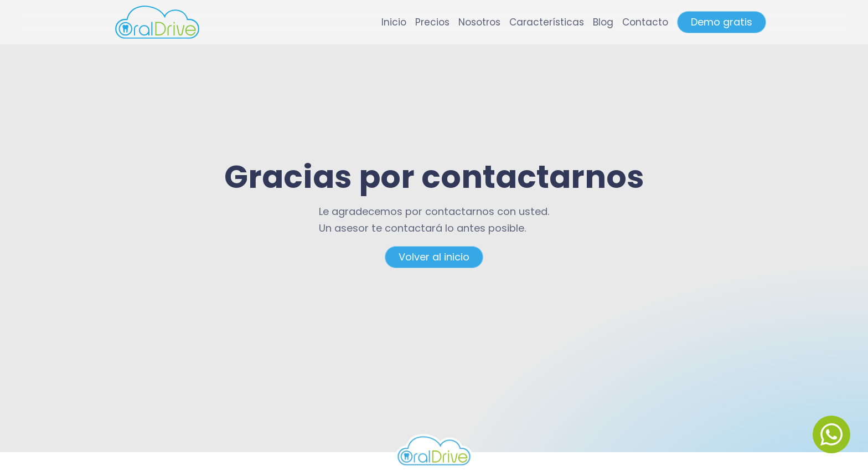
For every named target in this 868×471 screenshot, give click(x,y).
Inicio (394, 22)
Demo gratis (722, 22)
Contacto (645, 22)
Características (547, 22)
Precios (432, 22)
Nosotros (479, 22)
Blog (603, 22)
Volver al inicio (434, 257)
